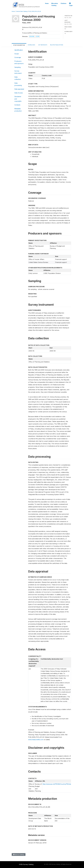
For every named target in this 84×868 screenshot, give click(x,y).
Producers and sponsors (19, 62)
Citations (63, 3)
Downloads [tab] (31, 45)
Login (71, 4)
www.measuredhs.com (36, 740)
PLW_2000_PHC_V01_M (35, 11)
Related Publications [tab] (57, 45)
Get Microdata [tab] (43, 45)
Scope (17, 54)
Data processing (18, 84)
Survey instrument (18, 72)
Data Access (19, 93)
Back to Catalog (19, 855)
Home (47, 3)
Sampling (17, 67)
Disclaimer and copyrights (18, 99)
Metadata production (18, 110)
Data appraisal (19, 89)
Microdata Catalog (55, 4)
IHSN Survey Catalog (26, 864)
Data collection (18, 78)
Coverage (18, 57)
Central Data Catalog (22, 11)
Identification (19, 50)
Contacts (17, 105)
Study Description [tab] (19, 45)
